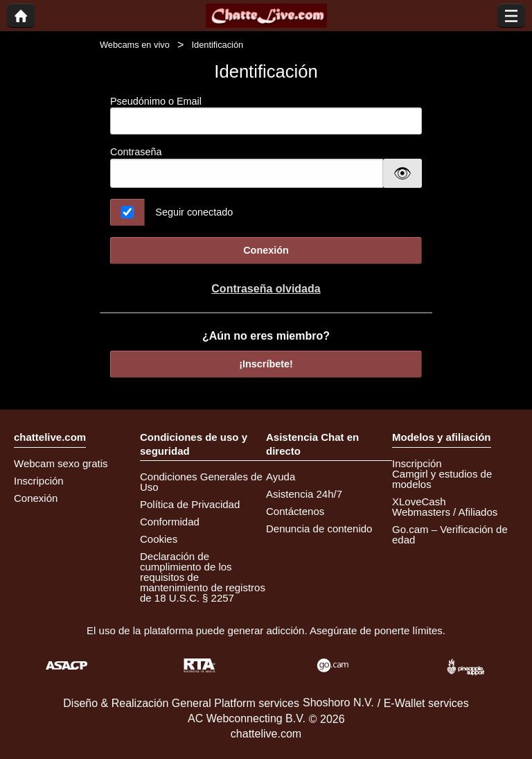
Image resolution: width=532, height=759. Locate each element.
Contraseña (136, 152)
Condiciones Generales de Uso (201, 482)
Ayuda (281, 477)
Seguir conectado (194, 212)
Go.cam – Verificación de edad (450, 534)
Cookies (159, 539)
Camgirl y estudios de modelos (442, 479)
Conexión (266, 250)
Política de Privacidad (190, 504)
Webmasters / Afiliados (445, 512)
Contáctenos (295, 511)
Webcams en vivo (135, 45)
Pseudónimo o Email (266, 115)
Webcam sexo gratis (61, 463)
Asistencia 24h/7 (304, 494)
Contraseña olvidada (266, 289)
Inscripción (39, 481)
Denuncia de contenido (319, 529)
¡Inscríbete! (266, 364)
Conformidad (170, 522)
